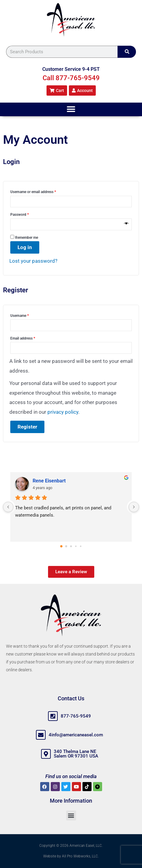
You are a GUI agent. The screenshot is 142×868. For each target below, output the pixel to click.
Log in (25, 247)
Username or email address (40, 191)
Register (27, 427)
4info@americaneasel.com (76, 735)
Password (27, 214)
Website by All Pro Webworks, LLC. (71, 856)
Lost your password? (33, 261)
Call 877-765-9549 (71, 78)
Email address (30, 338)
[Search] (127, 52)
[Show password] (126, 224)
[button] (71, 109)
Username (27, 315)
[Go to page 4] (81, 546)
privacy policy (63, 412)
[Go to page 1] (66, 546)
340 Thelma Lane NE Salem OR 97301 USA (76, 754)
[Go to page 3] (76, 546)
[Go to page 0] (61, 546)
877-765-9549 (76, 716)
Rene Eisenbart (49, 481)
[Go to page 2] (71, 546)
